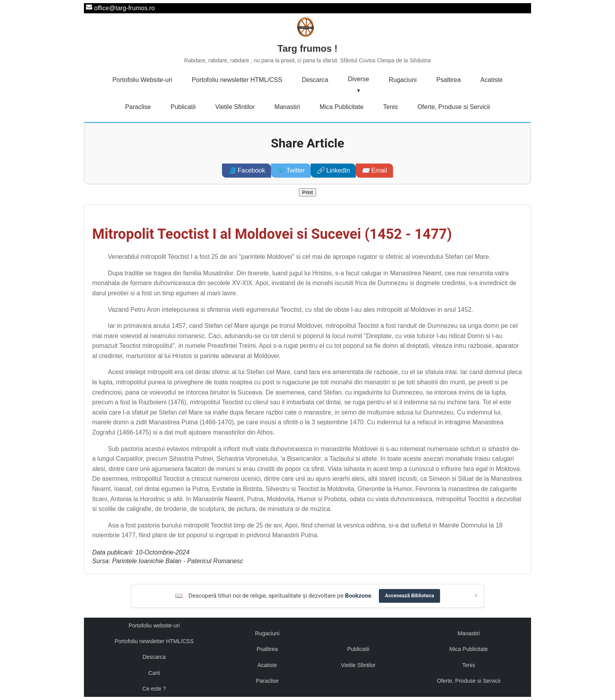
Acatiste (492, 80)
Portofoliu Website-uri (142, 80)
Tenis (390, 107)
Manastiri (287, 107)
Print (307, 192)
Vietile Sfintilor (235, 107)
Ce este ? (154, 689)
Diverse (358, 79)
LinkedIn (333, 170)
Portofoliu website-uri (154, 625)
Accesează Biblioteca (410, 595)
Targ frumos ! (308, 54)
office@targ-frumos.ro (125, 8)
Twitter (291, 170)
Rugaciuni (403, 80)
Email (374, 170)
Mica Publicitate (342, 107)
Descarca (315, 80)
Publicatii (183, 107)
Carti (154, 673)
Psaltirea (448, 80)
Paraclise (138, 107)
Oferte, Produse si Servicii (454, 107)
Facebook (247, 170)
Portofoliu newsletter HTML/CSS (237, 80)
